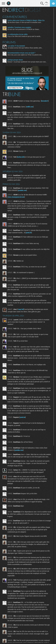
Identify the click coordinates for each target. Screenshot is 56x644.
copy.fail (21, 309)
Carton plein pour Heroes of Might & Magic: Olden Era (26, 20)
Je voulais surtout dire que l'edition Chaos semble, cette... (25, 48)
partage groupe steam (15, 60)
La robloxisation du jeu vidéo (18, 34)
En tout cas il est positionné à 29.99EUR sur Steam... (24, 29)
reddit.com (30, 107)
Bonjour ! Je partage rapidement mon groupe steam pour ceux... (27, 62)
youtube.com (22, 190)
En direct (13, 10)
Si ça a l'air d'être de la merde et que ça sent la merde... (24, 36)
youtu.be (29, 233)
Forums (9, 42)
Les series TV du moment (16, 46)
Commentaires (15, 17)
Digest (33, 10)
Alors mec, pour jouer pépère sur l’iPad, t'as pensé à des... (25, 55)
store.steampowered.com (16, 197)
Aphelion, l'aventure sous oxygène (19, 27)
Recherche (42, 3)
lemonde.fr (45, 101)
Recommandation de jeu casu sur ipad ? (21, 53)
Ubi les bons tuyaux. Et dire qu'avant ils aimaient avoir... (25, 22)
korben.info (21, 157)
